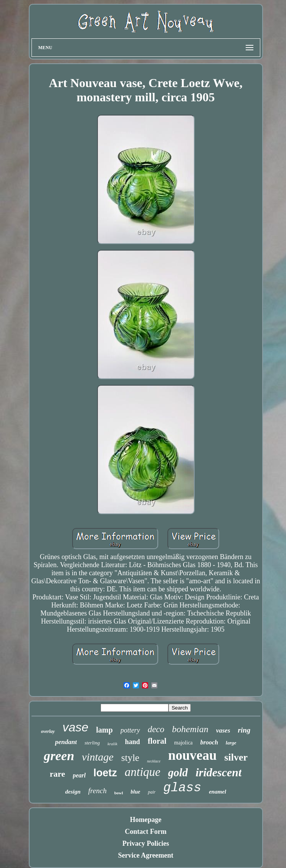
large (231, 743)
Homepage (146, 820)
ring (244, 730)
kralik (112, 744)
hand (133, 742)
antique (143, 772)
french (98, 791)
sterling (92, 743)
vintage (98, 757)
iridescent (218, 772)
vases (223, 730)
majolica (184, 743)
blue (135, 792)
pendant (66, 742)
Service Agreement (145, 855)
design (73, 792)
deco (156, 729)
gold (178, 772)
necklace (154, 761)
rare (58, 774)
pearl (79, 775)
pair (152, 792)
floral (157, 741)
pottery (130, 730)
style (130, 758)
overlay (48, 731)
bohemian (190, 729)
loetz (105, 773)
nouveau (192, 755)
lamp (104, 730)
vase (76, 727)
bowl (119, 793)
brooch (209, 742)
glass (182, 788)
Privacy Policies (146, 843)
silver (236, 757)
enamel (217, 792)
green (59, 756)
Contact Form (145, 832)
